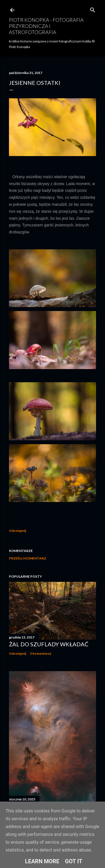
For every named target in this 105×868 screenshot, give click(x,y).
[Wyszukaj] (93, 9)
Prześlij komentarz (28, 558)
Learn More (42, 861)
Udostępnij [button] (17, 531)
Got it (74, 861)
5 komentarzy (41, 653)
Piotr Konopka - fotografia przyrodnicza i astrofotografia (46, 26)
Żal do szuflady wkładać (49, 644)
